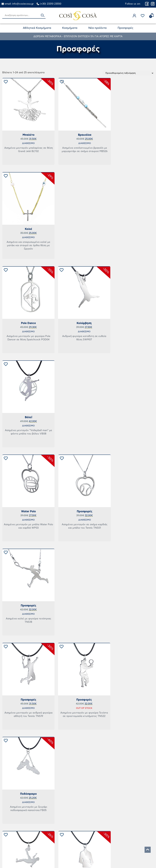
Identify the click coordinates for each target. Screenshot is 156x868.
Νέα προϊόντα (97, 28)
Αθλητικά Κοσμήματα (37, 28)
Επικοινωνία (114, 831)
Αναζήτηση (43, 16)
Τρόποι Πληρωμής (67, 842)
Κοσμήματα (70, 28)
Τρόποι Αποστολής (68, 819)
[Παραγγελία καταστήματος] (128, 73)
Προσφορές (125, 28)
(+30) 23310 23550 (51, 4)
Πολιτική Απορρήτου (69, 836)
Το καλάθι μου (115, 825)
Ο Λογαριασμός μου (120, 819)
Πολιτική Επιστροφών (70, 825)
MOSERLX (85, 860)
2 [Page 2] (78, 793)
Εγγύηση (111, 842)
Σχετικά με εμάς (117, 836)
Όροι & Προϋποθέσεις (70, 831)
